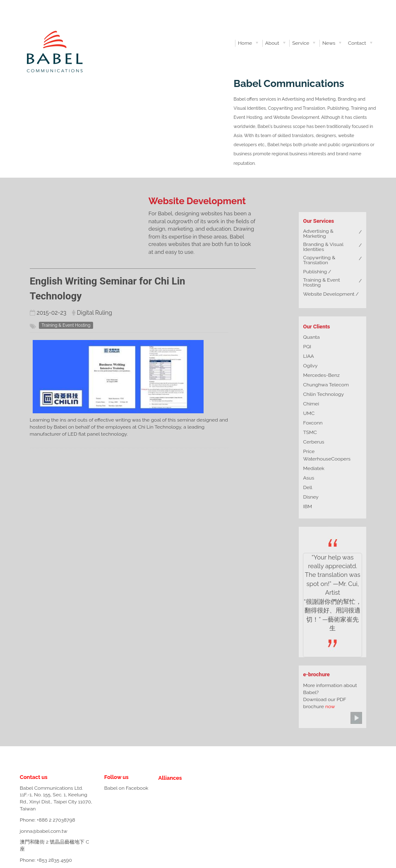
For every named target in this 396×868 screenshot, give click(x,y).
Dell (307, 487)
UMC (309, 413)
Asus (308, 478)
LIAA (308, 356)
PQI (307, 347)
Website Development (329, 294)
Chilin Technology (323, 394)
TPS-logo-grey (188, 819)
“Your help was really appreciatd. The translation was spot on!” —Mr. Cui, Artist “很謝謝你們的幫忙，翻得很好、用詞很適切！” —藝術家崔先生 (333, 593)
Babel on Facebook (126, 788)
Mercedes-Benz (321, 375)
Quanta (311, 337)
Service (301, 43)
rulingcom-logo (163, 791)
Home (245, 43)
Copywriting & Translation (319, 260)
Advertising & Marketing (318, 234)
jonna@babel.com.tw (44, 831)
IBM (307, 506)
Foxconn (313, 423)
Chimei (311, 404)
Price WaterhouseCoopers (327, 455)
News (329, 43)
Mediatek (313, 468)
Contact (357, 43)
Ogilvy (310, 366)
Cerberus (313, 442)
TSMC (310, 432)
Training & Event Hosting (321, 282)
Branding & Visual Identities (323, 247)
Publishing (315, 272)
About (272, 43)
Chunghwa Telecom (326, 385)
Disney (311, 497)
